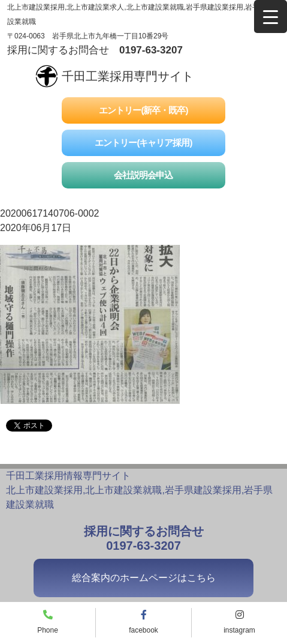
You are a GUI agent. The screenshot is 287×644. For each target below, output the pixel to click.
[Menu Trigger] (271, 17)
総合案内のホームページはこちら (144, 578)
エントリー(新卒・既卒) (143, 110)
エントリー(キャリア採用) (143, 143)
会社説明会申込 (143, 175)
